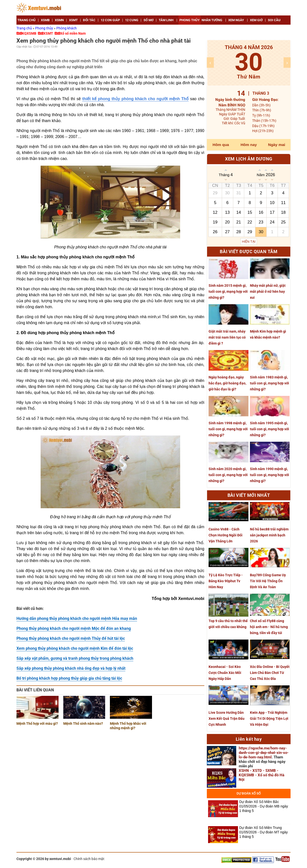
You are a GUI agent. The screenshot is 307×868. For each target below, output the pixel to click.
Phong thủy (44, 28)
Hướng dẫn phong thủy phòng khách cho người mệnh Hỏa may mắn (77, 618)
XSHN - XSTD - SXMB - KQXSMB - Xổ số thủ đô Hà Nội (262, 775)
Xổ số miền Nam (73, 33)
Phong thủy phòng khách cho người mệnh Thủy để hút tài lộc (71, 638)
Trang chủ (25, 28)
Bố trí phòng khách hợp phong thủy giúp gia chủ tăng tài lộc (69, 678)
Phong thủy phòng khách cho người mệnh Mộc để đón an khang (74, 628)
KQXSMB (29, 33)
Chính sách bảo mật (89, 859)
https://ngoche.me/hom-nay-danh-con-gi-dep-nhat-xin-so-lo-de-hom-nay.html (264, 753)
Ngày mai (277, 145)
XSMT (48, 33)
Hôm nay (249, 145)
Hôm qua (221, 145)
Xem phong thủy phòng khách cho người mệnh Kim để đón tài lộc (75, 648)
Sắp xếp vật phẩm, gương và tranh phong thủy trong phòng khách (75, 658)
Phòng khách (67, 28)
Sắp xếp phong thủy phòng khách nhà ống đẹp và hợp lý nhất (71, 668)
